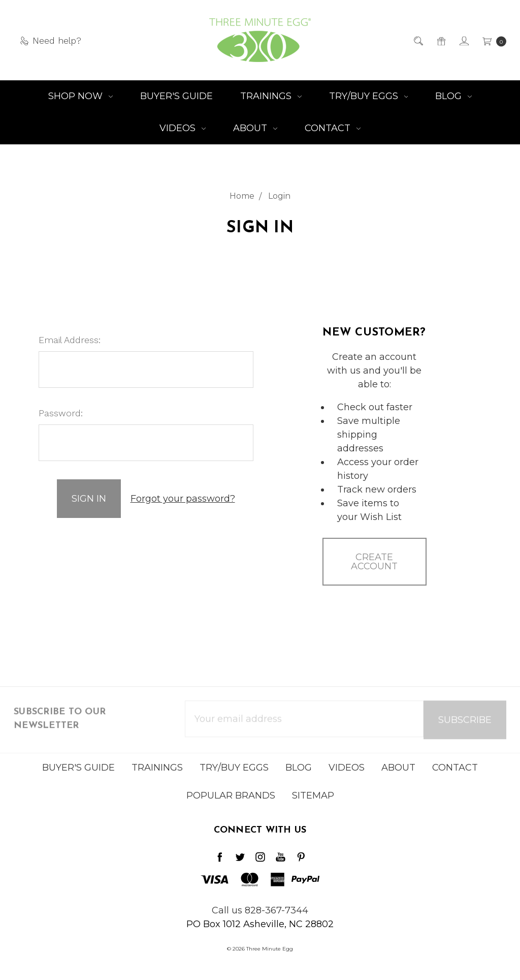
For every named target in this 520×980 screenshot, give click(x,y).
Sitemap (313, 801)
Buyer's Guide (176, 96)
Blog (453, 96)
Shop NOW (80, 96)
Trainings (271, 96)
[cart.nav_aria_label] (491, 40)
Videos (183, 128)
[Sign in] (463, 40)
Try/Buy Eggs (369, 96)
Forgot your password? (183, 499)
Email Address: (70, 340)
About (255, 128)
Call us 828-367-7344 (260, 910)
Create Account (374, 562)
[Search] (418, 40)
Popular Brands (231, 801)
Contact (333, 128)
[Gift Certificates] (441, 40)
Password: (61, 413)
